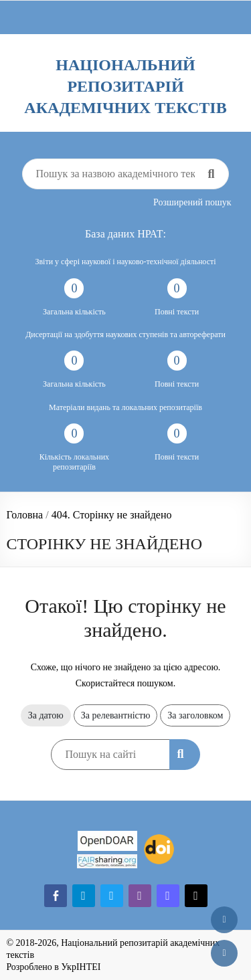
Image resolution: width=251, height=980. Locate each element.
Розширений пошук (192, 202)
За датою (46, 715)
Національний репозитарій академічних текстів (125, 86)
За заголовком (195, 715)
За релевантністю (116, 715)
